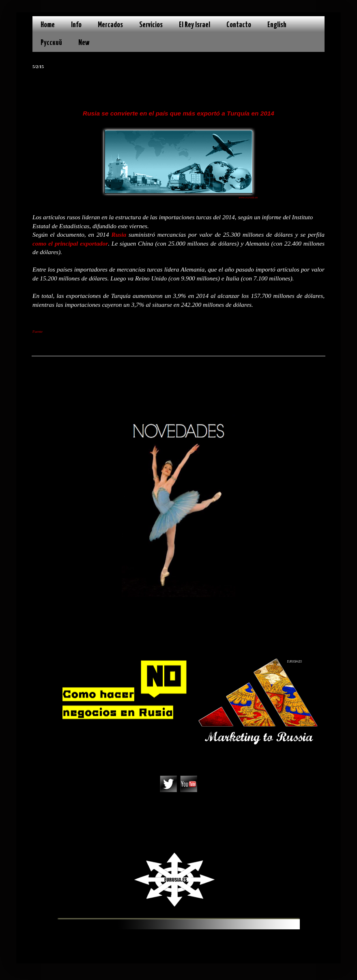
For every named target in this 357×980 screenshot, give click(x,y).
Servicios (151, 25)
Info (76, 25)
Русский (51, 43)
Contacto (239, 25)
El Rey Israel (195, 25)
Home (48, 25)
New (84, 43)
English (277, 25)
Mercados (110, 25)
